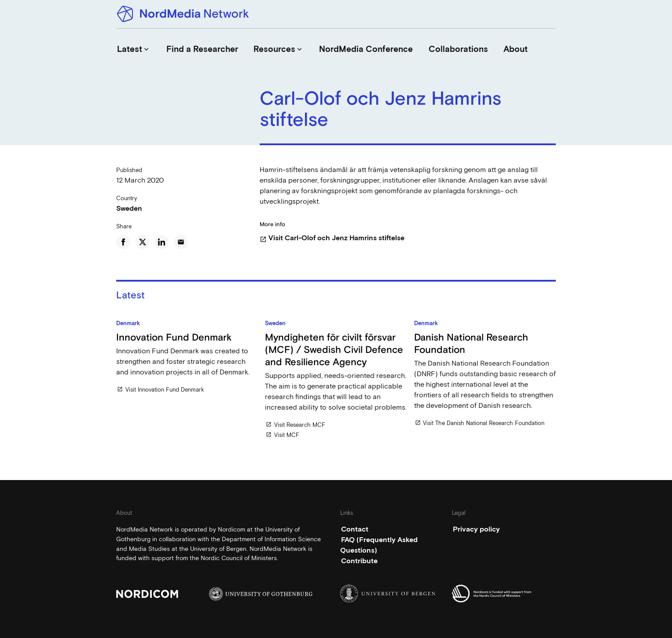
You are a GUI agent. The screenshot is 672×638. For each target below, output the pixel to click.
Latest (134, 49)
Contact (355, 529)
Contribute (359, 561)
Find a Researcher (202, 49)
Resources (279, 49)
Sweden (129, 208)
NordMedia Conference (366, 49)
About (516, 49)
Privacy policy (476, 529)
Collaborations (458, 49)
